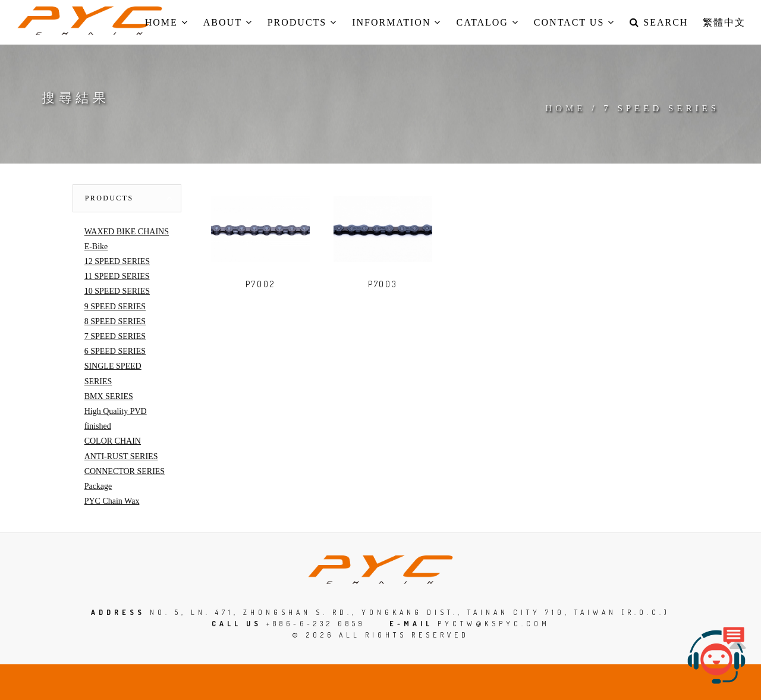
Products (109, 198)
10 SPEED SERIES (117, 291)
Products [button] (303, 22)
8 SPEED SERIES (115, 321)
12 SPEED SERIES (117, 261)
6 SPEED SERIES (115, 351)
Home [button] (167, 22)
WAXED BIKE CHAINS (127, 232)
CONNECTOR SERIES (125, 471)
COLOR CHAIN (113, 441)
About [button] (228, 22)
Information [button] (397, 22)
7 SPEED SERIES (115, 336)
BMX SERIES (109, 396)
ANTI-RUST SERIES (121, 456)
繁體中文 (724, 22)
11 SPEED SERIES (117, 276)
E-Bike (96, 247)
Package (98, 486)
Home (565, 108)
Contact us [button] (574, 22)
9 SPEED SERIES (115, 307)
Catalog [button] (487, 22)
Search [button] (659, 22)
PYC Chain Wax (112, 501)
